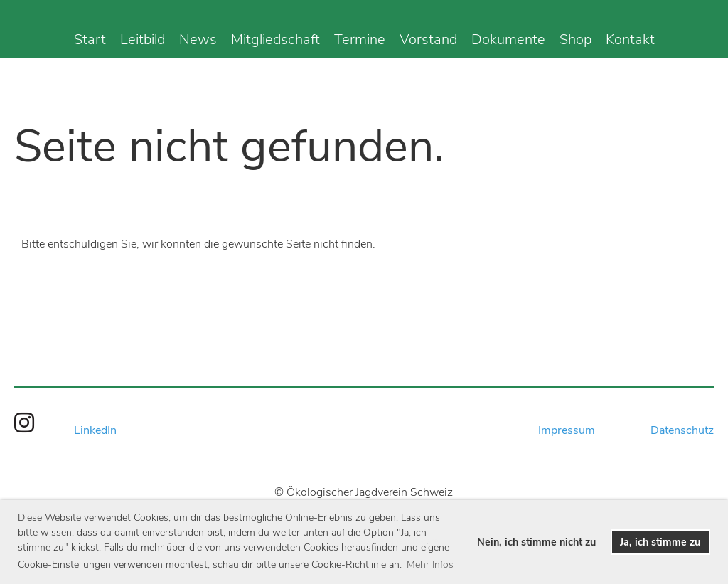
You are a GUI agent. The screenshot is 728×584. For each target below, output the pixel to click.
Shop (576, 39)
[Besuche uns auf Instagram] (24, 424)
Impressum (567, 430)
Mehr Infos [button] (430, 564)
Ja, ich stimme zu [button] (660, 542)
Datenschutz (682, 430)
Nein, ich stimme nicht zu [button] (536, 542)
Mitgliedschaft (275, 39)
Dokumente (508, 39)
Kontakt (630, 39)
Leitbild (143, 39)
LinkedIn (95, 430)
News (198, 39)
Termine (360, 39)
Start (90, 39)
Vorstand (428, 39)
